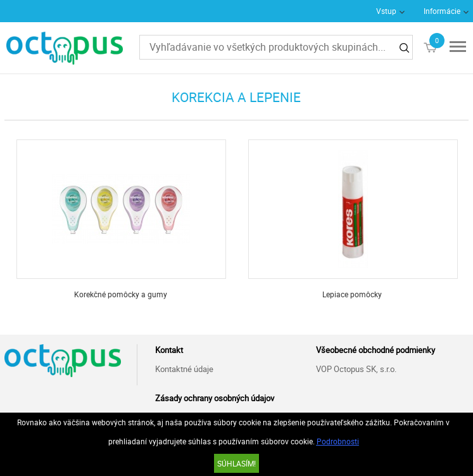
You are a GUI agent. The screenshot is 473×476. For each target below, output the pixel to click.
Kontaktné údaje (184, 369)
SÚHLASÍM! (236, 463)
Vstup (386, 11)
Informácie (442, 11)
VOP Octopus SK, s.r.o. (356, 369)
